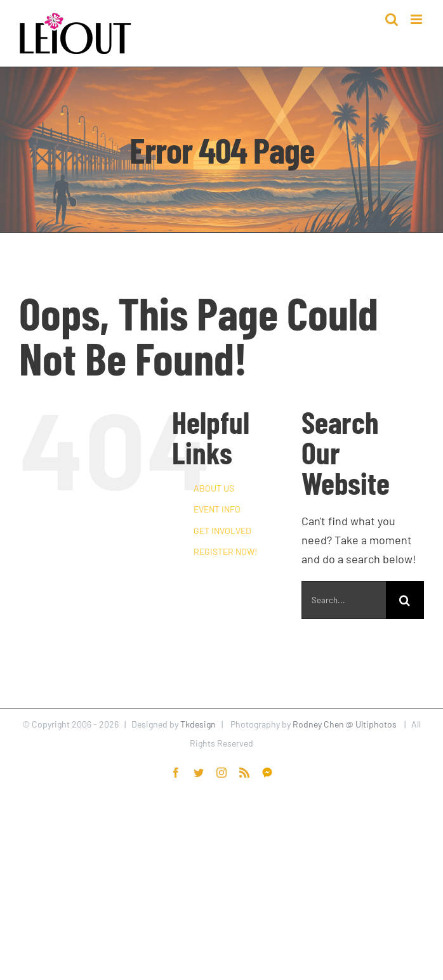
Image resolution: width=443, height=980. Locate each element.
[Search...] (344, 600)
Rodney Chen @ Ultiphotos (345, 724)
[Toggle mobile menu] (417, 19)
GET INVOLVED (222, 531)
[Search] (405, 600)
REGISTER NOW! (225, 552)
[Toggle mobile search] (392, 19)
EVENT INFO (217, 509)
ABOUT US (214, 488)
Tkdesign (198, 724)
